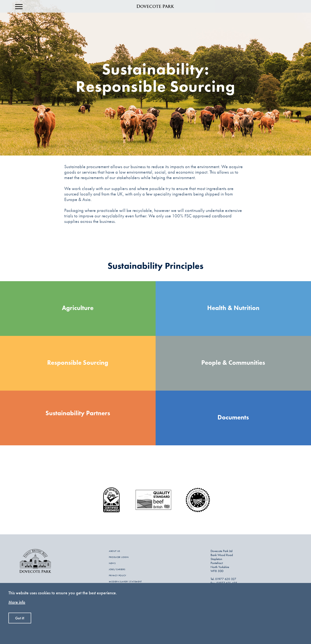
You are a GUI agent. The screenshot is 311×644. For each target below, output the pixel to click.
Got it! (20, 618)
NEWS (112, 563)
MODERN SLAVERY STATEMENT (125, 581)
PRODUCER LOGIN (119, 557)
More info (17, 602)
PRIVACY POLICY (117, 575)
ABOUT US (115, 551)
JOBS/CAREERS (117, 569)
